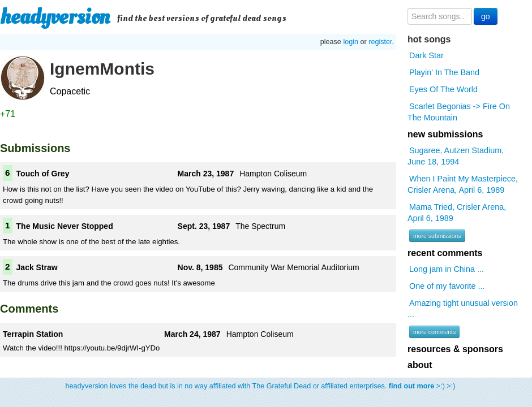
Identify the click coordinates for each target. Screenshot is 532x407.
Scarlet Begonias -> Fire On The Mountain (459, 112)
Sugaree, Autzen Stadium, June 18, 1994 (456, 156)
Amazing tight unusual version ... (463, 309)
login (351, 42)
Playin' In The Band (444, 72)
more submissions (437, 236)
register (380, 42)
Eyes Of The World (443, 89)
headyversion (55, 17)
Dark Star (426, 55)
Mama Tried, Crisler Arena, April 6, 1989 (457, 213)
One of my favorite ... (447, 286)
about (420, 365)
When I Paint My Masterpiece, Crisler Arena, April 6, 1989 (463, 184)
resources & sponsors (455, 349)
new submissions (445, 134)
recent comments (445, 253)
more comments (434, 332)
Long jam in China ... (447, 269)
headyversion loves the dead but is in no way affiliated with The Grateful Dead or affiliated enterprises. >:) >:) (261, 386)
